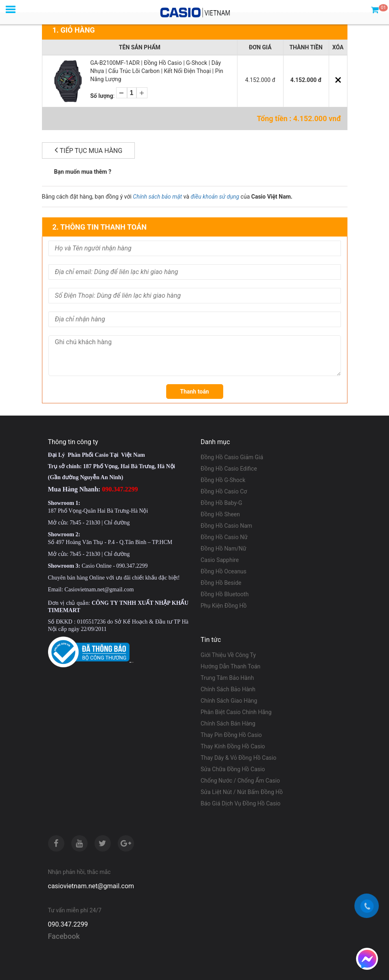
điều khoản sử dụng (215, 197)
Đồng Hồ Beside (221, 583)
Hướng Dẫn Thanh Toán (231, 666)
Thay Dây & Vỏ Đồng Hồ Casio (239, 758)
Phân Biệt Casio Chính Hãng (236, 712)
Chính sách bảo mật (157, 197)
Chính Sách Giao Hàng (229, 701)
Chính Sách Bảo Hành (228, 689)
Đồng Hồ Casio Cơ (224, 491)
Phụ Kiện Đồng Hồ (224, 606)
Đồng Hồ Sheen (221, 514)
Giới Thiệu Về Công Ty (229, 655)
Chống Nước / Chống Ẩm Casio (241, 781)
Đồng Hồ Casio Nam (227, 526)
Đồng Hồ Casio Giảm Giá (232, 457)
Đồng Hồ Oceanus (224, 571)
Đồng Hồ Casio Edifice (229, 469)
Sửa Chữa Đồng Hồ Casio (233, 769)
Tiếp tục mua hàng (89, 150)
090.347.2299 (68, 924)
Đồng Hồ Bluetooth (225, 594)
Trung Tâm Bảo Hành (227, 678)
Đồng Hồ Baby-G (222, 503)
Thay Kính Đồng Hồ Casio (233, 746)
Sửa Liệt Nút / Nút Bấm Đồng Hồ (242, 792)
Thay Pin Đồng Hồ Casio (231, 735)
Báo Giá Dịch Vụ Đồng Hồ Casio (241, 803)
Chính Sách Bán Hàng (228, 723)
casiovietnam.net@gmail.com (91, 886)
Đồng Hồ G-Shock (223, 480)
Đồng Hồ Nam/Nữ (224, 549)
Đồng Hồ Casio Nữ (224, 537)
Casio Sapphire (220, 560)
